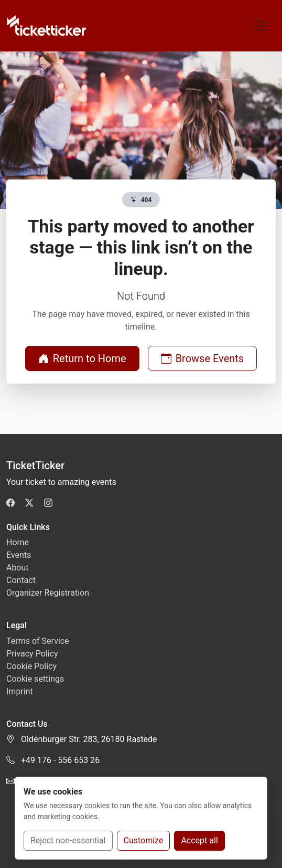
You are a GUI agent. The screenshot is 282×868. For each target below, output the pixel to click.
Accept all (199, 840)
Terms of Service (38, 641)
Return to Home (82, 358)
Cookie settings (35, 679)
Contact (21, 580)
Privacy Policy (32, 654)
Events (19, 555)
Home (18, 542)
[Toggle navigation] (261, 26)
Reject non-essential (68, 840)
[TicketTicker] (47, 26)
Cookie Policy (31, 666)
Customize (144, 840)
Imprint (20, 691)
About (18, 568)
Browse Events (203, 358)
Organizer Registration (48, 593)
